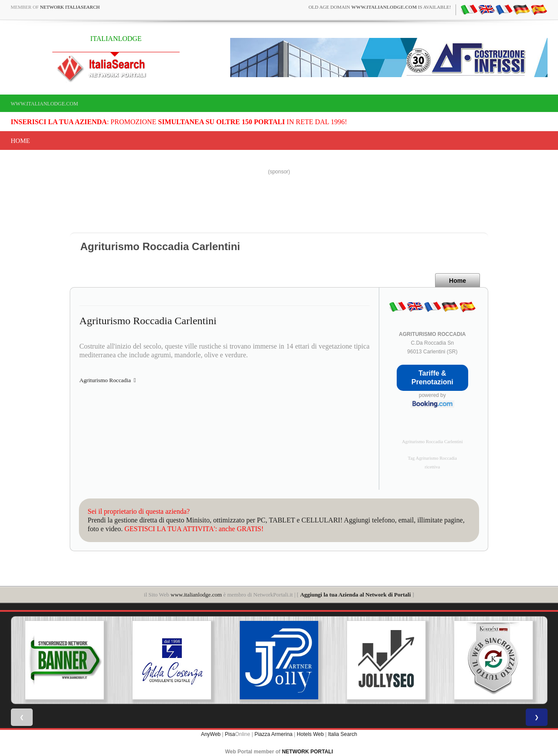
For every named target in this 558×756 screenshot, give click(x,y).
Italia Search (342, 734)
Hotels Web (310, 734)
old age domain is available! (380, 7)
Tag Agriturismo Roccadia (432, 458)
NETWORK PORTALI (308, 752)
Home (20, 141)
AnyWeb (211, 734)
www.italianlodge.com (45, 104)
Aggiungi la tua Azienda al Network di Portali (355, 595)
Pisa (230, 734)
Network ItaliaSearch (70, 7)
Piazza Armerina (274, 734)
